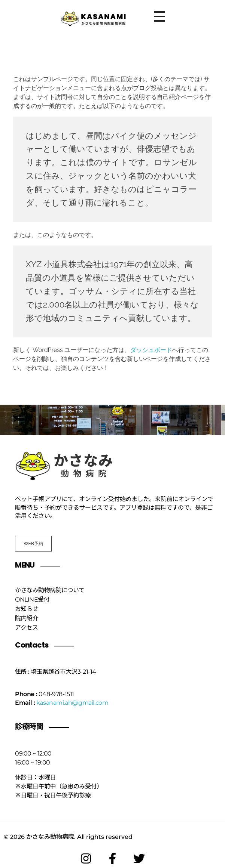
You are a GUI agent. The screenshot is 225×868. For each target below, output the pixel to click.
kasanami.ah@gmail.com (72, 703)
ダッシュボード (151, 350)
